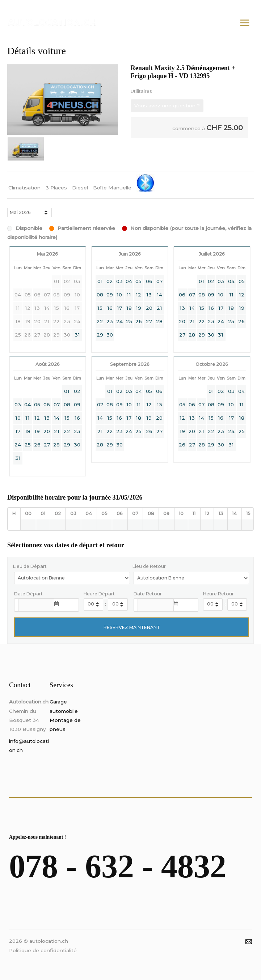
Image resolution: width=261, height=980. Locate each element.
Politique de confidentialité (43, 950)
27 (149, 321)
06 (149, 281)
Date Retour (148, 594)
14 (159, 295)
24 (119, 321)
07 (159, 281)
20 (149, 308)
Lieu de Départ (30, 566)
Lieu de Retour (149, 566)
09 (110, 295)
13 (149, 295)
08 (100, 295)
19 (138, 308)
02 (110, 281)
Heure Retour (218, 594)
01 (100, 281)
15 (100, 308)
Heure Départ (99, 594)
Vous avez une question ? (167, 106)
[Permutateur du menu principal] (245, 23)
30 (110, 335)
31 (77, 335)
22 (100, 321)
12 (138, 295)
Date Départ (28, 594)
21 (159, 308)
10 (119, 295)
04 (129, 281)
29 (100, 335)
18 (129, 308)
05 (138, 281)
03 (119, 281)
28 (159, 321)
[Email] (249, 942)
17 (119, 308)
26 (139, 321)
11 (129, 295)
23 (110, 321)
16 (110, 308)
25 (129, 321)
